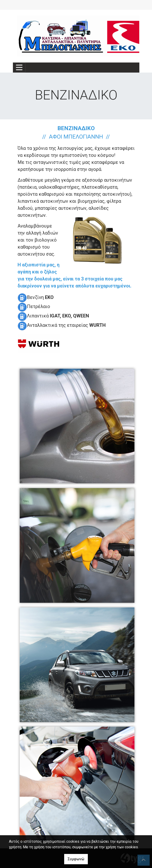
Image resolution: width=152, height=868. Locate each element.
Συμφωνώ (76, 859)
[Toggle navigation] (19, 68)
